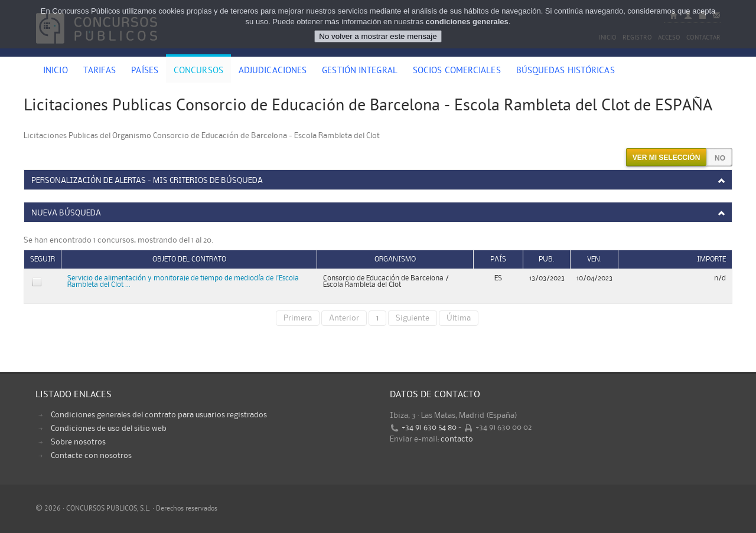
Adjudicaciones (273, 71)
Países (145, 71)
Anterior (344, 318)
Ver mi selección (667, 158)
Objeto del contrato (189, 259)
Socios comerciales (457, 71)
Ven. (594, 259)
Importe (711, 259)
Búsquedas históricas (566, 71)
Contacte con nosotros (91, 456)
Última (459, 318)
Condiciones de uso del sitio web (109, 429)
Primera (298, 318)
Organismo (395, 259)
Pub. (547, 259)
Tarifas (100, 71)
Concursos (198, 71)
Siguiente (413, 318)
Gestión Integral (360, 71)
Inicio (56, 71)
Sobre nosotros (78, 442)
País (498, 259)
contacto (457, 439)
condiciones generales (467, 22)
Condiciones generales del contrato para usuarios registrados (159, 415)
